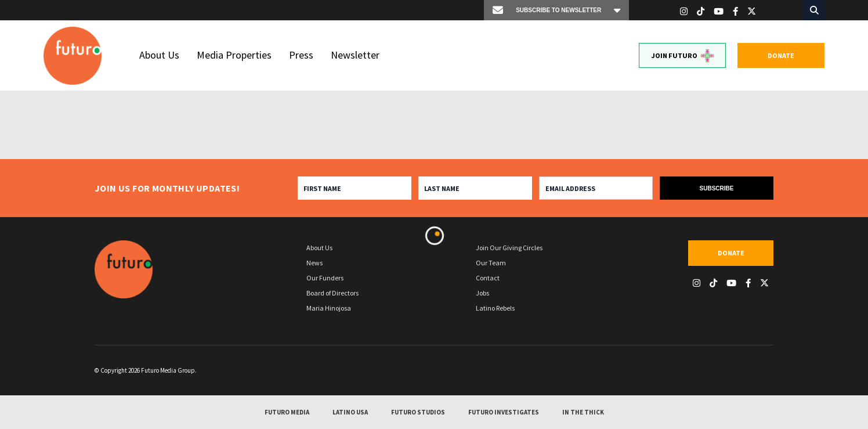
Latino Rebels (495, 308)
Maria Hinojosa (329, 308)
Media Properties (234, 55)
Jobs (482, 293)
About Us (159, 55)
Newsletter (355, 55)
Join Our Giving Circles (509, 248)
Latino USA (350, 413)
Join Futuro (682, 56)
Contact (488, 278)
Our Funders (325, 278)
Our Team (491, 263)
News (314, 263)
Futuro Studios (418, 413)
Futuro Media (287, 413)
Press (301, 55)
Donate (781, 55)
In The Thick (583, 413)
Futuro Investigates (504, 413)
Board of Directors (332, 293)
